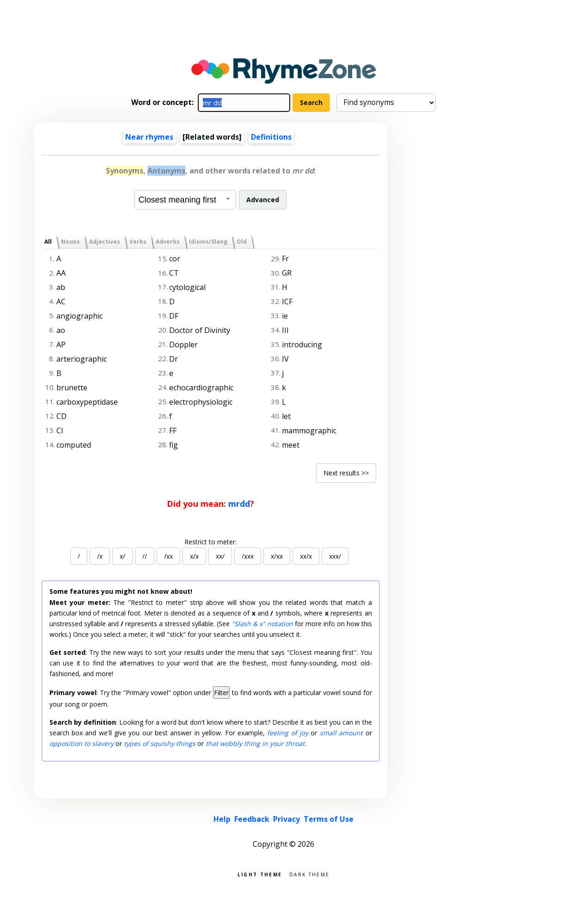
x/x (194, 556)
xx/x (306, 556)
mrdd (239, 504)
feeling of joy (288, 733)
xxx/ (335, 556)
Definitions (271, 137)
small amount (341, 733)
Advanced (263, 200)
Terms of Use (329, 819)
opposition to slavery (82, 743)
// (145, 556)
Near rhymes (149, 137)
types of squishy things (160, 743)
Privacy (287, 819)
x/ (122, 556)
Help (222, 819)
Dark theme (309, 874)
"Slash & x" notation (262, 624)
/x (100, 556)
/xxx (248, 556)
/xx (168, 556)
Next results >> (346, 473)
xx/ (220, 556)
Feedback (252, 819)
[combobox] (185, 200)
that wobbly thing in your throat (255, 743)
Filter (221, 693)
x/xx (277, 556)
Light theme (260, 874)
